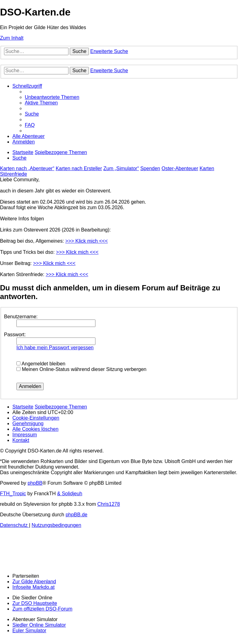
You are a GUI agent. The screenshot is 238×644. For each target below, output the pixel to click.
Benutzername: (21, 317)
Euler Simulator (29, 631)
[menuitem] (52, 97)
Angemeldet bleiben (41, 364)
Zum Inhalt (12, 38)
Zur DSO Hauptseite (35, 603)
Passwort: (15, 335)
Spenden (150, 168)
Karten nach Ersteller (79, 168)
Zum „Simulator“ (121, 168)
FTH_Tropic (13, 494)
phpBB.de (77, 515)
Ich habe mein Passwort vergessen (55, 348)
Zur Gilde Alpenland (34, 582)
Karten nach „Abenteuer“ (27, 168)
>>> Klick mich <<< (87, 241)
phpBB (35, 483)
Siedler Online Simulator (39, 625)
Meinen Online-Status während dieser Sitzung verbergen (81, 369)
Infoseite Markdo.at (33, 587)
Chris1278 (109, 504)
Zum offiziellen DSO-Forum (42, 609)
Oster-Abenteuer (180, 168)
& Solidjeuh (70, 494)
